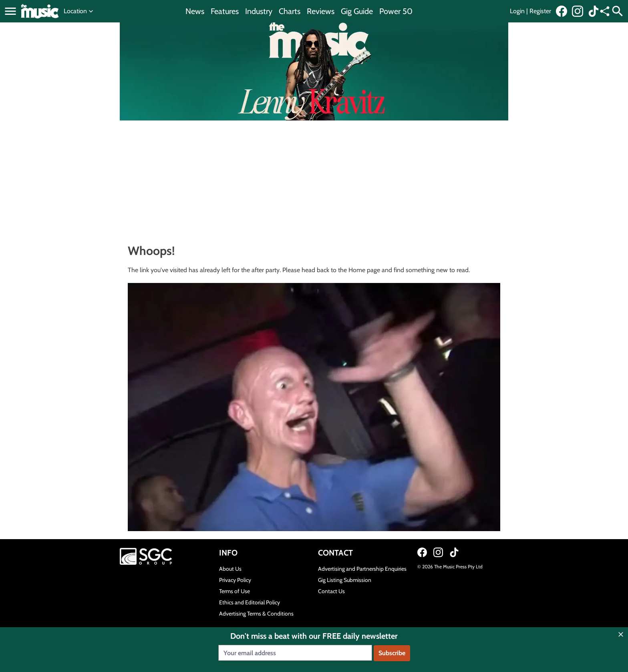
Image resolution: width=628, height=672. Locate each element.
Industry (259, 11)
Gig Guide (357, 11)
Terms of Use (234, 591)
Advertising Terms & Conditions (256, 614)
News (195, 11)
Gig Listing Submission (345, 580)
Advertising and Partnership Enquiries (362, 569)
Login (517, 11)
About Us (230, 569)
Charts (290, 11)
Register (540, 11)
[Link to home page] (40, 11)
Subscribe (392, 653)
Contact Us (331, 591)
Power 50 (396, 11)
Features (225, 11)
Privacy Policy (235, 580)
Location (79, 11)
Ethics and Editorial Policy (250, 602)
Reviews (321, 11)
